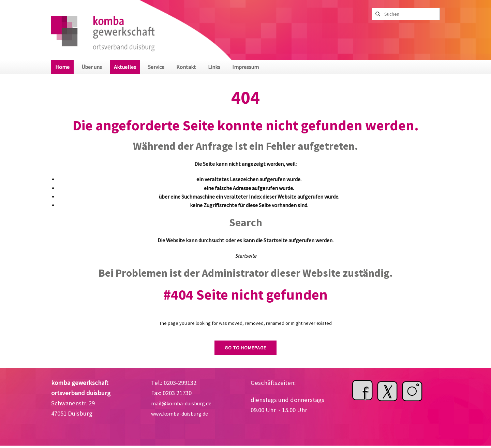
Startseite (246, 256)
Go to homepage (245, 348)
